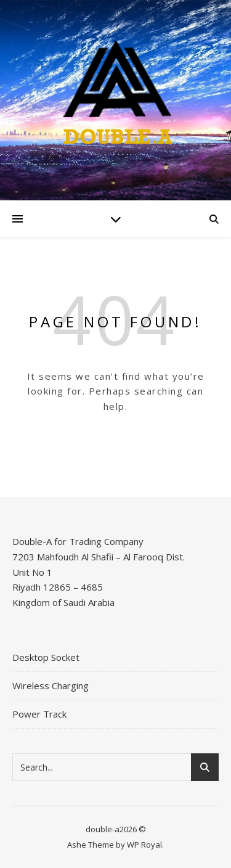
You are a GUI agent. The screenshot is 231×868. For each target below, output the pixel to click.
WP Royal (144, 845)
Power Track (39, 714)
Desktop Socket (46, 657)
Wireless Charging (51, 686)
